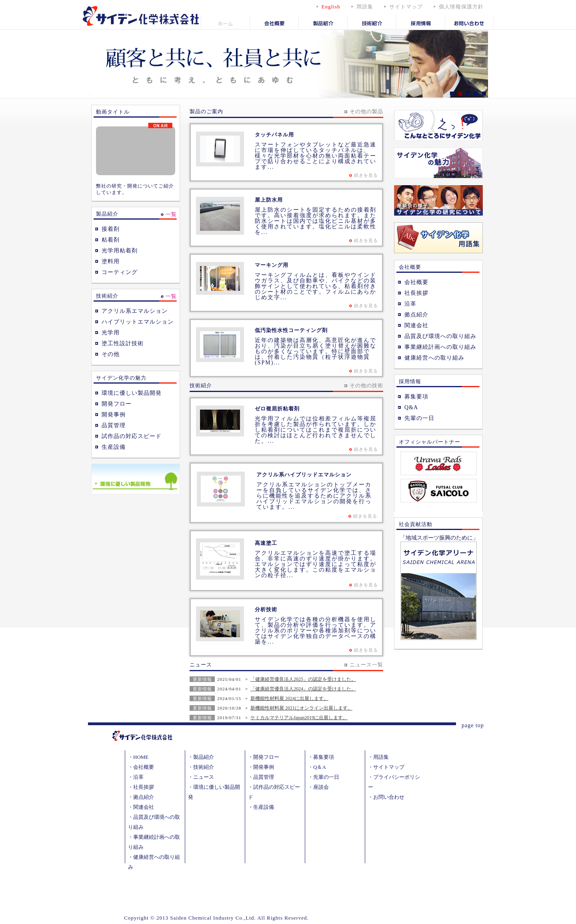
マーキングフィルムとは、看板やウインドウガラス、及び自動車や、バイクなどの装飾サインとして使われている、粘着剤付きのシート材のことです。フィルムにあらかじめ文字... (316, 286)
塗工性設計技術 (123, 343)
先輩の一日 (419, 418)
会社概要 (416, 282)
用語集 (365, 7)
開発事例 (114, 415)
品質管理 (114, 425)
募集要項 (416, 397)
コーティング (120, 272)
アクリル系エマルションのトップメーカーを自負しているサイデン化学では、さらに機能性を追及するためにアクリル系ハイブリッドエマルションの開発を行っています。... (314, 496)
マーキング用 (272, 265)
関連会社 (416, 325)
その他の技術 (366, 385)
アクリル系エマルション (135, 311)
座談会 (321, 787)
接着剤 (111, 229)
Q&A (411, 407)
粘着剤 (111, 240)
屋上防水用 (269, 200)
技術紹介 (204, 767)
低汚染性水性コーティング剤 (291, 330)
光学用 (111, 333)
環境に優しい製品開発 (132, 393)
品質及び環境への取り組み (440, 336)
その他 (111, 354)
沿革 (410, 304)
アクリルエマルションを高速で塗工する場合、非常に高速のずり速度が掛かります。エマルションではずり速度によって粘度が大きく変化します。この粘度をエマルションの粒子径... (316, 564)
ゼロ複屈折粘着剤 (277, 409)
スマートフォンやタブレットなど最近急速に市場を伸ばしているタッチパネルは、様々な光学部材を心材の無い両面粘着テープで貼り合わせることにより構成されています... (316, 156)
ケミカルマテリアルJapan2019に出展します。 (299, 718)
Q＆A (320, 767)
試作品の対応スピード (132, 436)
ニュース (204, 777)
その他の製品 (366, 111)
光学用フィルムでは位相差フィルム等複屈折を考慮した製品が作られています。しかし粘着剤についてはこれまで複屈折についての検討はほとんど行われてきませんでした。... (316, 430)
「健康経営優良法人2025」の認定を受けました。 (303, 679)
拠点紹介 (416, 315)
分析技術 (266, 609)
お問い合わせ (389, 797)
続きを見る (366, 175)
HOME (141, 757)
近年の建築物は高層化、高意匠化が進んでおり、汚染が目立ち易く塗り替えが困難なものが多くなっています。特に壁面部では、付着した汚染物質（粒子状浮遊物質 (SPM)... (316, 351)
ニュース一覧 (366, 665)
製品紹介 (204, 757)
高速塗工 (266, 543)
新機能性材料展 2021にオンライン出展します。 (301, 708)
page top (473, 725)
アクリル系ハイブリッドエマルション (304, 475)
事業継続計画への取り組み (440, 347)
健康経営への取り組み (434, 358)
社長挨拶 (416, 293)
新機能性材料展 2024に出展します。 (289, 698)
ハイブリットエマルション (138, 322)
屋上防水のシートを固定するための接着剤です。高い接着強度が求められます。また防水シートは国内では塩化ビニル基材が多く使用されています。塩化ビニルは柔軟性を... (316, 221)
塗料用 (111, 261)
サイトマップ (406, 7)
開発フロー (117, 404)
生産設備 (114, 447)
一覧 (171, 214)
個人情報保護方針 (461, 7)
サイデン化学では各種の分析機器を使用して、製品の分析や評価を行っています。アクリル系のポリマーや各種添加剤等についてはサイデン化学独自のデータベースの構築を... (316, 631)
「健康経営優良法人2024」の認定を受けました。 (303, 689)
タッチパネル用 (274, 135)
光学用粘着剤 (120, 251)
